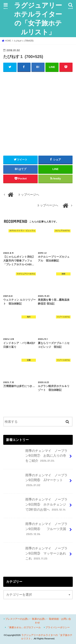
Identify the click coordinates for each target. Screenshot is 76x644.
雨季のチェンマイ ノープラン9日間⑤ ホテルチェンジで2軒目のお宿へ (36, 506)
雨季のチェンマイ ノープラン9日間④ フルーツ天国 (36, 531)
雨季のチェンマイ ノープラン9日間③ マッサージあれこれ (36, 555)
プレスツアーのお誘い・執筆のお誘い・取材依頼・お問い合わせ (38, 621)
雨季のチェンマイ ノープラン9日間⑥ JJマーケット (36, 482)
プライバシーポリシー (58, 627)
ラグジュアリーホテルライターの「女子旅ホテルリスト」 (38, 18)
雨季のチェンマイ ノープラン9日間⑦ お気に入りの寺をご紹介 (36, 457)
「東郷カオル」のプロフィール (24, 627)
